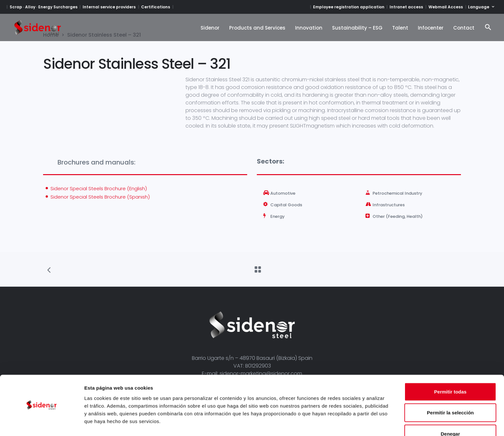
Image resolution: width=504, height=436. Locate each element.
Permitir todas (450, 373)
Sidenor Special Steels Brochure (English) (99, 188)
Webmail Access (446, 7)
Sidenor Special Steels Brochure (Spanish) (100, 197)
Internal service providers (109, 7)
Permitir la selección (450, 394)
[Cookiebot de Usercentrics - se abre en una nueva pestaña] (42, 423)
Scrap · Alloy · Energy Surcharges (44, 7)
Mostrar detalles (348, 423)
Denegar (450, 415)
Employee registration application (349, 7)
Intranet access (406, 7)
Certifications (156, 7)
